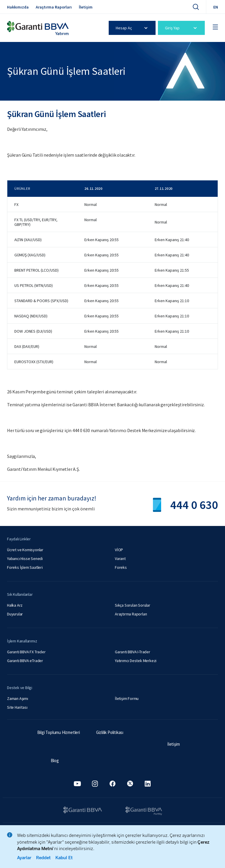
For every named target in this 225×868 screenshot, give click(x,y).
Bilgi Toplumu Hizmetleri (59, 732)
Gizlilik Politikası (110, 732)
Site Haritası (17, 707)
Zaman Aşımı (18, 698)
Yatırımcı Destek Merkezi (136, 661)
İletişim (86, 7)
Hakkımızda (18, 7)
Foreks (121, 567)
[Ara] (196, 7)
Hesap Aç (133, 28)
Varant (120, 559)
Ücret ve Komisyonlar (25, 550)
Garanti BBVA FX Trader (26, 652)
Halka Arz (15, 605)
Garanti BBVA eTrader (25, 661)
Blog (55, 760)
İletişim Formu (127, 698)
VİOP (119, 550)
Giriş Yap (182, 28)
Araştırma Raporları (54, 7)
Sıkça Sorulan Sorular (133, 605)
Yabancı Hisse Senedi (25, 559)
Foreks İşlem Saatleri (25, 567)
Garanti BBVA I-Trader (133, 652)
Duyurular (15, 614)
